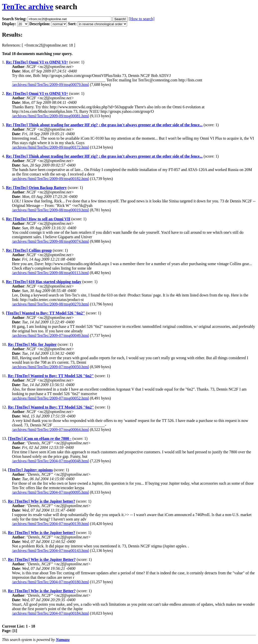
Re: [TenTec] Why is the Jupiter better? (42, 501)
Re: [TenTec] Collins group (29, 250)
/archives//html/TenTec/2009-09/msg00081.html (50, 116)
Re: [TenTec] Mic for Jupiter (32, 344)
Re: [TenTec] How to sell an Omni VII (38, 219)
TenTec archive (28, 6)
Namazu (63, 640)
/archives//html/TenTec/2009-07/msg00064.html (50, 430)
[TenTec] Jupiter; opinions (30, 470)
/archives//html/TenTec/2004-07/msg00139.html (50, 524)
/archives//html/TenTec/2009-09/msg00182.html (50, 179)
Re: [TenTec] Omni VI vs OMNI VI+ (37, 62)
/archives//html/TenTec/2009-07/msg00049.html (50, 335)
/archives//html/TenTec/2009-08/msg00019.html (50, 210)
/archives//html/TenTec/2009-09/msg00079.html (50, 85)
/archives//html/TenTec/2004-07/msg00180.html (50, 582)
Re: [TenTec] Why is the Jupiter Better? (42, 559)
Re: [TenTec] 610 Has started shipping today (44, 282)
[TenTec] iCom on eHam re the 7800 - (40, 439)
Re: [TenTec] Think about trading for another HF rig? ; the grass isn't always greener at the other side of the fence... (104, 125)
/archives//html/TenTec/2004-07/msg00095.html (50, 492)
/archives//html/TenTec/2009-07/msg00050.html (50, 367)
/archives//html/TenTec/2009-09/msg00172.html (50, 147)
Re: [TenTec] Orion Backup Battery (36, 188)
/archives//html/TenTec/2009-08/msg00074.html (50, 241)
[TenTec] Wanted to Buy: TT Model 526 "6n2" (46, 313)
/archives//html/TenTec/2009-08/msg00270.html (50, 304)
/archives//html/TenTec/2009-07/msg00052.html (50, 398)
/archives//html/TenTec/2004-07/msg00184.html (50, 613)
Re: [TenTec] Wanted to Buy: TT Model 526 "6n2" (51, 376)
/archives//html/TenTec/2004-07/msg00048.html (50, 461)
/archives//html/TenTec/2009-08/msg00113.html (50, 273)
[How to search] (142, 19)
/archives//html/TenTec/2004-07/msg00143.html (50, 551)
